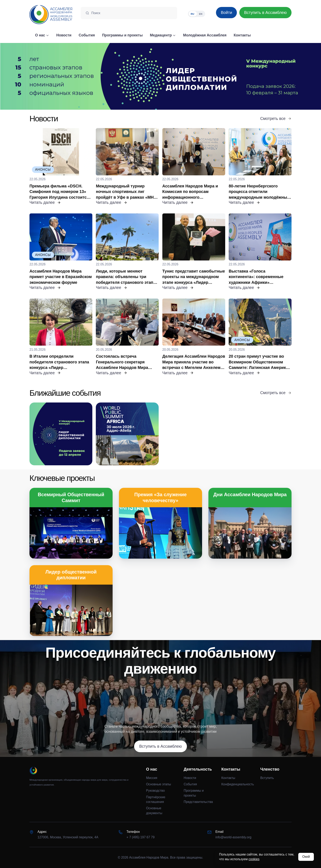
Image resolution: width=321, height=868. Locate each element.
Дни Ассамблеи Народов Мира (250, 495)
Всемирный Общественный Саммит (71, 497)
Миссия (152, 778)
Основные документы (154, 811)
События (190, 784)
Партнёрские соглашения (156, 800)
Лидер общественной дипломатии (71, 575)
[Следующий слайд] (281, 76)
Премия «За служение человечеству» (160, 497)
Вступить (267, 778)
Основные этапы (158, 784)
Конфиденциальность (238, 784)
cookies (254, 859)
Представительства (198, 802)
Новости (190, 778)
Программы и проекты (194, 793)
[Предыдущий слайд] (40, 76)
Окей (306, 857)
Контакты (228, 778)
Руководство (155, 791)
